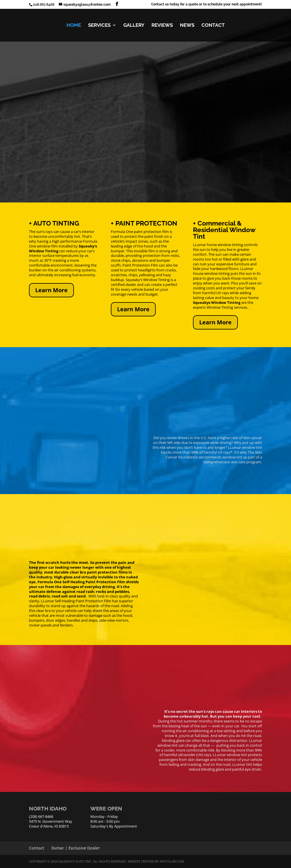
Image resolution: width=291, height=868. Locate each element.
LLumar (199, 245)
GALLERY (134, 25)
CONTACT (213, 25)
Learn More (51, 290)
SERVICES (99, 25)
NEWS (187, 25)
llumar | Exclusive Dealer (76, 848)
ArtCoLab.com (172, 861)
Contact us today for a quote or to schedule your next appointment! (207, 4)
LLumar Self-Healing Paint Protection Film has (79, 601)
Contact (37, 848)
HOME (74, 25)
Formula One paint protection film (140, 232)
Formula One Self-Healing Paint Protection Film (81, 582)
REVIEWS (162, 25)
